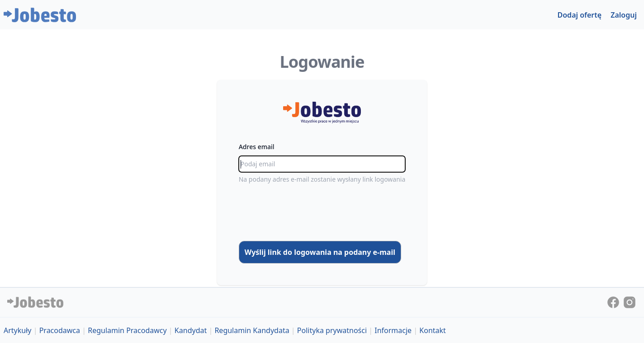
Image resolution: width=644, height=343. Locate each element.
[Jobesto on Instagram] (630, 301)
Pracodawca (60, 330)
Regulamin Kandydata (252, 330)
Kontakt (433, 330)
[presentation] (322, 212)
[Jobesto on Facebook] (614, 301)
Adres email (257, 147)
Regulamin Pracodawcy (127, 330)
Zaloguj (624, 15)
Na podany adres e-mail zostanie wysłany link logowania (322, 179)
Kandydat (191, 330)
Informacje (393, 330)
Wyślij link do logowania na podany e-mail (320, 252)
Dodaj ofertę (580, 15)
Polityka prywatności (332, 330)
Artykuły (18, 330)
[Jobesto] (40, 15)
